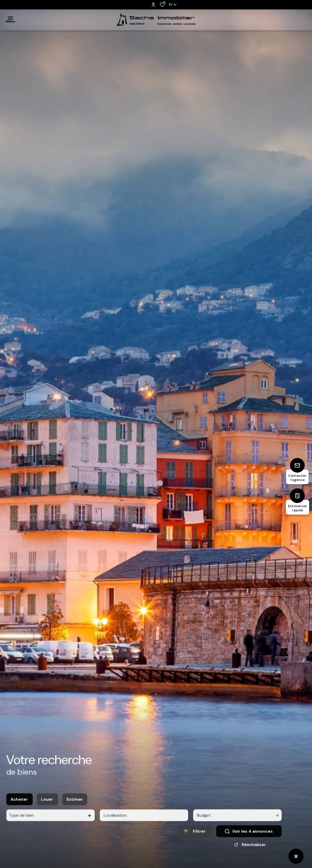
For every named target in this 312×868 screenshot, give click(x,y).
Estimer (75, 807)
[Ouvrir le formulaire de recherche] (195, 840)
